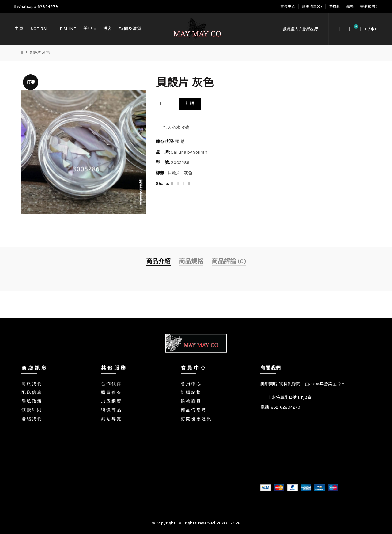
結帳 (350, 6)
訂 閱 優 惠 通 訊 (196, 419)
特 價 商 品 (111, 410)
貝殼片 (174, 173)
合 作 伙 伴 (111, 384)
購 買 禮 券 (111, 393)
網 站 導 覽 (111, 419)
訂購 (190, 104)
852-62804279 (285, 407)
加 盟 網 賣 (111, 401)
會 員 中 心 (191, 384)
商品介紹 (158, 261)
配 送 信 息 (31, 393)
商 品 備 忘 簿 (193, 410)
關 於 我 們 (31, 384)
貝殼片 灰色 (40, 53)
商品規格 (191, 261)
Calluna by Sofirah (189, 152)
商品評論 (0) (229, 261)
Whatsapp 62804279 (36, 7)
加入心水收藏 (176, 128)
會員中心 (288, 6)
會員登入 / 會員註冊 (300, 29)
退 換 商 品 (191, 401)
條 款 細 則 (31, 410)
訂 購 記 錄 (191, 393)
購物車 (334, 6)
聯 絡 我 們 (31, 419)
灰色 (188, 173)
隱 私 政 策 (31, 401)
